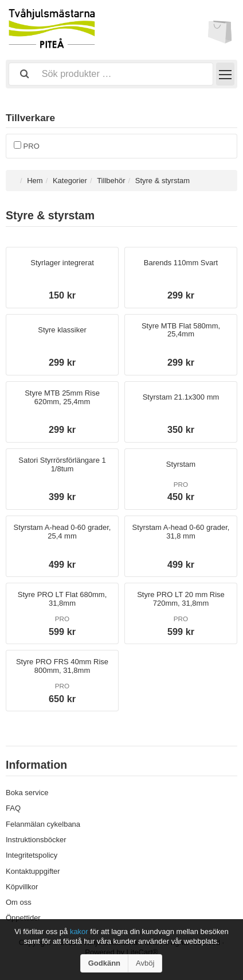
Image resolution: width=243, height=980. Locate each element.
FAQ (13, 808)
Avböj (145, 963)
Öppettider (23, 918)
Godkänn (104, 963)
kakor (80, 931)
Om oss (19, 902)
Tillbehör (111, 181)
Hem (35, 181)
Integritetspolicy (32, 855)
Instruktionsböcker (36, 840)
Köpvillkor (22, 887)
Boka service (27, 793)
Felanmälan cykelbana (43, 824)
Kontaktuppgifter (33, 871)
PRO (27, 146)
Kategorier (70, 181)
